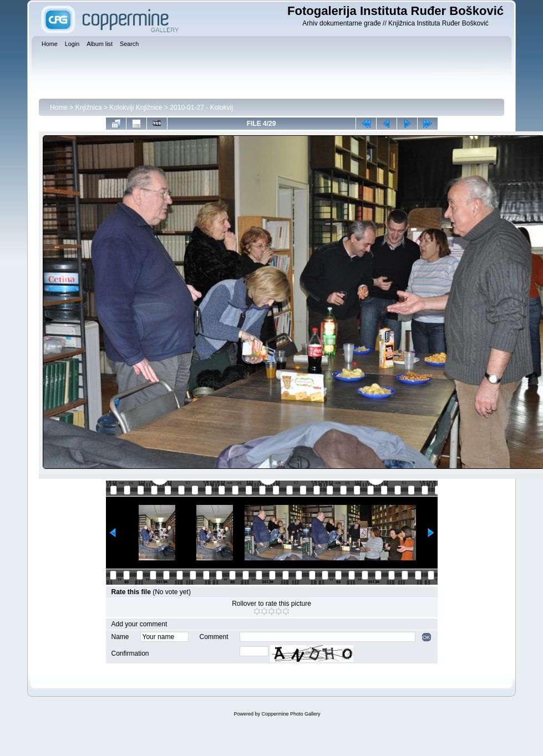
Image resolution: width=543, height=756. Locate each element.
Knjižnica (89, 108)
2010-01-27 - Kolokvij (201, 108)
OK (427, 637)
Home (59, 108)
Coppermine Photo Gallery (291, 714)
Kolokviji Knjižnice (136, 108)
